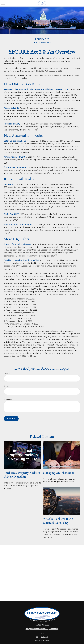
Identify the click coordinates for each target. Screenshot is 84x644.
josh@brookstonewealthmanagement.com (42, 629)
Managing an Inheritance (59, 473)
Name (7, 373)
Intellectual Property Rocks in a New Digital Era (22, 475)
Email (6, 386)
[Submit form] (11, 419)
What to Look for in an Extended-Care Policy (58, 521)
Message (8, 399)
